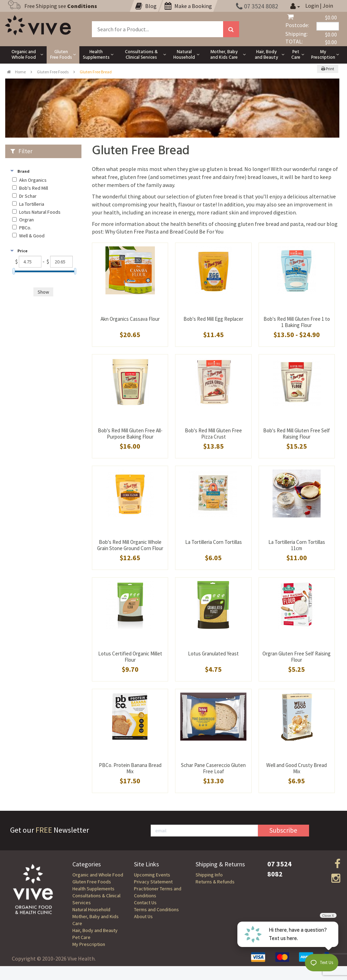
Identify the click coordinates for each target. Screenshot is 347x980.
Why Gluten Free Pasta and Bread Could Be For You (164, 231)
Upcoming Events (152, 875)
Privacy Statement (153, 882)
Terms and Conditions (156, 909)
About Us (143, 916)
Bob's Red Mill (34, 188)
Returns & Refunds (215, 882)
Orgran (26, 220)
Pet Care (81, 937)
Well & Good (32, 236)
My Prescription (89, 944)
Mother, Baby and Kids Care (96, 920)
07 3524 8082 (257, 6)
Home (16, 72)
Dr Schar (28, 196)
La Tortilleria (32, 204)
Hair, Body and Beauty (95, 930)
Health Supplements (93, 889)
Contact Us (145, 903)
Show (43, 292)
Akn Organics (33, 180)
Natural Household (91, 909)
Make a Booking (188, 6)
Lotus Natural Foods (40, 212)
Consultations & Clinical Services (96, 899)
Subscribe (283, 830)
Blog (146, 6)
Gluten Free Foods (53, 72)
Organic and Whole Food (98, 875)
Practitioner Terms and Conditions (158, 892)
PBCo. (25, 228)
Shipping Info (209, 875)
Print (328, 69)
